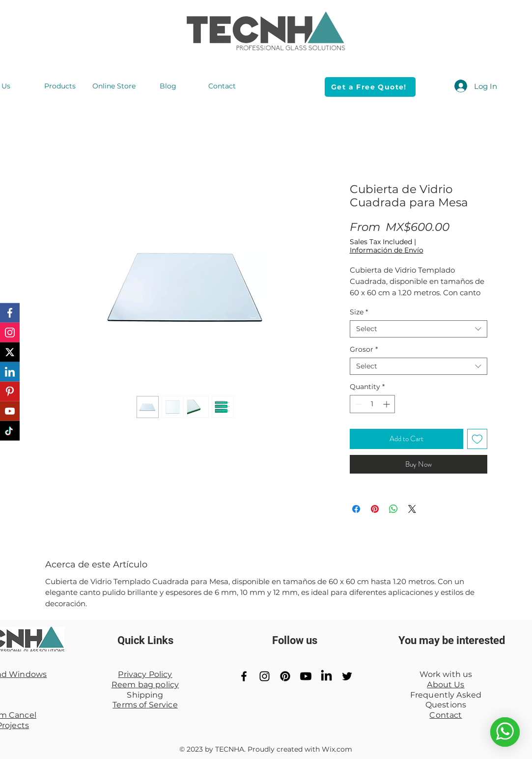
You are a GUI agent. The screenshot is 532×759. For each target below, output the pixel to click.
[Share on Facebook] (356, 509)
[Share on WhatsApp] (393, 509)
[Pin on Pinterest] (375, 509)
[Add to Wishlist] (477, 439)
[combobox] (419, 329)
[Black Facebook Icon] (244, 676)
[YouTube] (306, 676)
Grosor (364, 350)
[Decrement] (357, 404)
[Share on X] (412, 509)
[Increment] (387, 404)
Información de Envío (387, 250)
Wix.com (337, 749)
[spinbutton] (372, 404)
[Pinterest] (285, 676)
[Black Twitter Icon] (347, 676)
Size (359, 312)
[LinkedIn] (326, 676)
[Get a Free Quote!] (370, 87)
